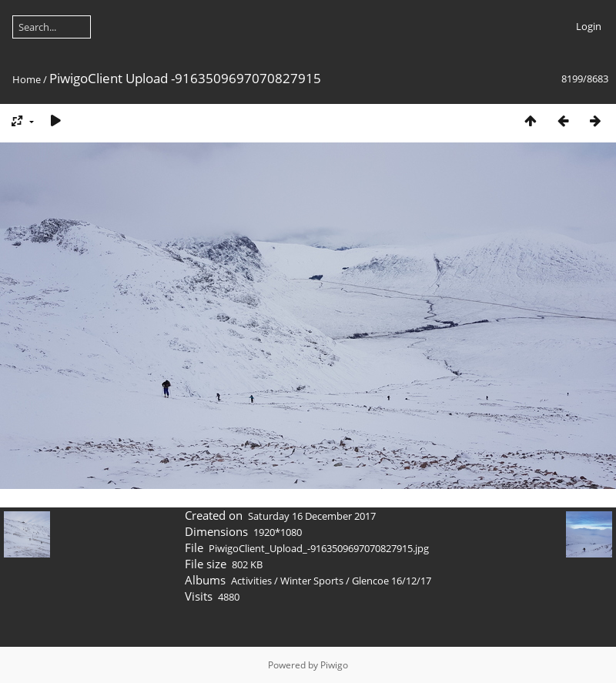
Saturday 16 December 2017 (312, 516)
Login (589, 26)
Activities (251, 581)
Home (27, 79)
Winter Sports (312, 581)
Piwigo (334, 665)
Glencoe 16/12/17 (392, 581)
